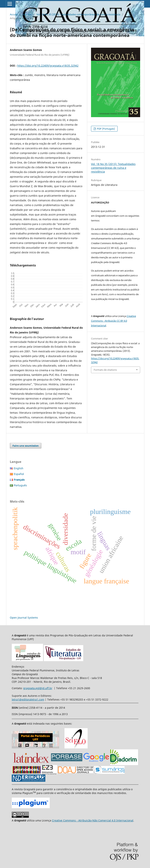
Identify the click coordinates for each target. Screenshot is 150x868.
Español (19, 474)
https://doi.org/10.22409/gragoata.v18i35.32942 (48, 66)
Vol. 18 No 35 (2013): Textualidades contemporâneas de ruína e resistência (78, 14)
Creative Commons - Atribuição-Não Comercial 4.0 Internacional (93, 820)
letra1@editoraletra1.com (28, 699)
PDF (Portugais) (106, 129)
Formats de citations (105, 370)
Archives (27, 14)
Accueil (14, 14)
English (19, 468)
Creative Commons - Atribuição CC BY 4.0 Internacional (113, 321)
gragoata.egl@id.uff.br (38, 688)
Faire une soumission (26, 446)
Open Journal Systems (24, 618)
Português (20, 485)
